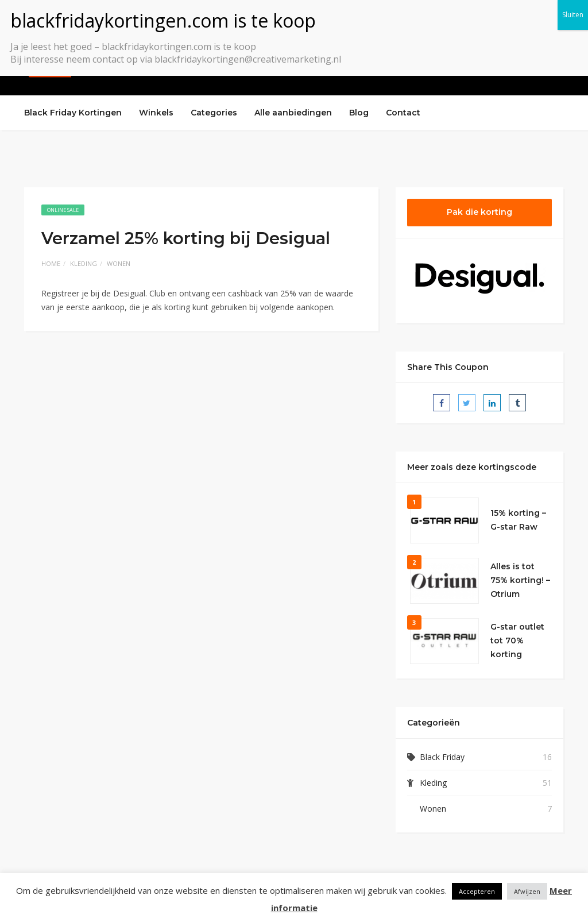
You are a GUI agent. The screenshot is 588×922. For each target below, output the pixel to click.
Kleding (84, 263)
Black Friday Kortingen (73, 113)
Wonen (119, 263)
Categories (214, 113)
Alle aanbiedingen (293, 113)
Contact (403, 113)
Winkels (156, 113)
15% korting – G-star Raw (518, 520)
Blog (359, 113)
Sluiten (573, 15)
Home (51, 263)
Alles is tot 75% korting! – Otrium (520, 580)
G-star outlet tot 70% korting (517, 641)
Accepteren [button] (477, 891)
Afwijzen (527, 891)
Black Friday (442, 757)
